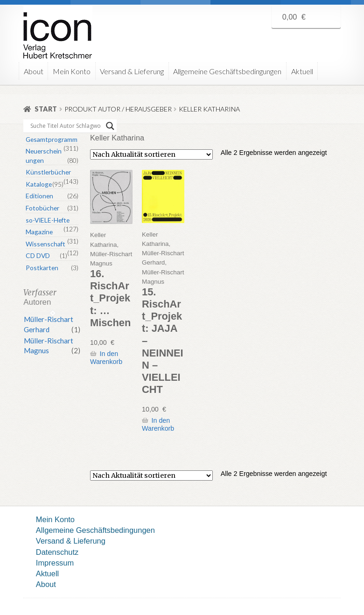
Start (46, 109)
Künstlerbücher (48, 172)
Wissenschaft (45, 244)
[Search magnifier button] (110, 126)
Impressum (55, 563)
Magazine (39, 232)
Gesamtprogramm (52, 139)
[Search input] (66, 126)
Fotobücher (42, 208)
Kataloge (39, 184)
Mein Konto (72, 71)
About (34, 71)
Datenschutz (57, 552)
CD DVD (38, 255)
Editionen (39, 196)
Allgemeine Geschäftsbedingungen (227, 71)
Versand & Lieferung (132, 71)
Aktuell (302, 71)
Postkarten (42, 268)
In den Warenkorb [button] (106, 358)
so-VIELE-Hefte (48, 220)
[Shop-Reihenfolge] (151, 154)
